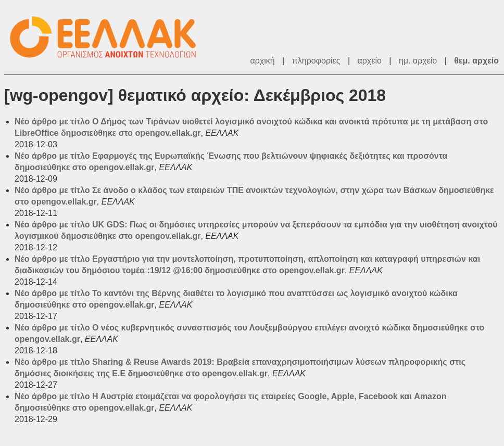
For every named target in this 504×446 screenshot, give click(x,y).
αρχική (262, 61)
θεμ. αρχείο (476, 61)
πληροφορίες (316, 61)
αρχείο (370, 61)
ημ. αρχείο (418, 61)
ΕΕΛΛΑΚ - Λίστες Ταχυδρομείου (108, 37)
